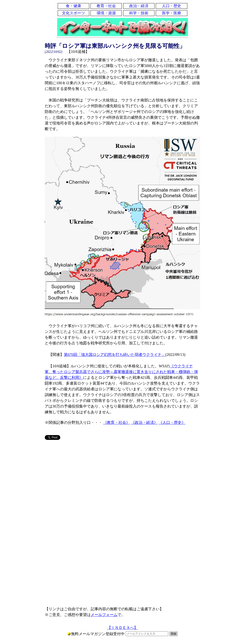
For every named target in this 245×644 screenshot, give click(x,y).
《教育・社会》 (117, 423)
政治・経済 (139, 6)
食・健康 (73, 6)
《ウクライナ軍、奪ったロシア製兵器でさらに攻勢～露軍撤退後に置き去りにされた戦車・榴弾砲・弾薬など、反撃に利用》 (121, 372)
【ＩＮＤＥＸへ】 (122, 628)
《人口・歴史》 (172, 423)
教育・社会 (106, 6)
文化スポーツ (73, 13)
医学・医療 (172, 13)
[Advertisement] (122, 481)
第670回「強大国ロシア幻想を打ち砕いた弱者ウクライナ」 (115, 355)
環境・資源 (106, 13)
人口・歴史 (172, 6)
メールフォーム (104, 615)
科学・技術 (139, 13)
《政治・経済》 (144, 423)
